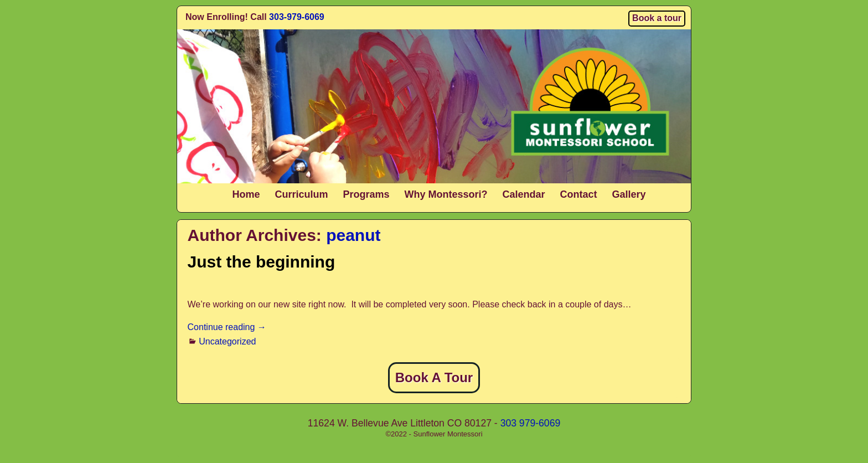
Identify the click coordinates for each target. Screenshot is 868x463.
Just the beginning (262, 262)
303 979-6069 (531, 423)
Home (246, 194)
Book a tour (657, 18)
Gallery (629, 194)
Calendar (524, 194)
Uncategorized (227, 341)
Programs (366, 194)
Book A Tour (434, 377)
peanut (353, 235)
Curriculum (301, 194)
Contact (579, 194)
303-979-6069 (297, 17)
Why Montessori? (446, 194)
